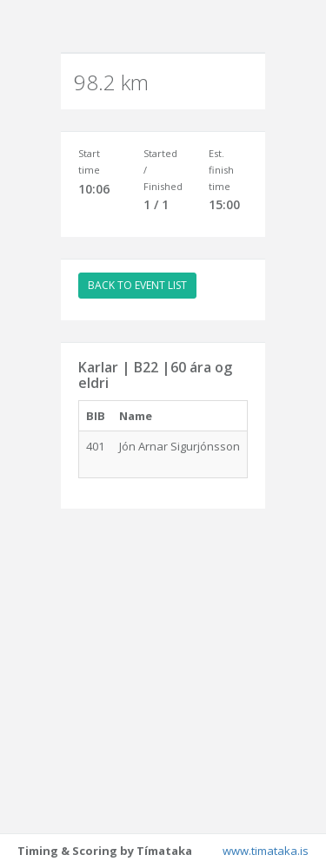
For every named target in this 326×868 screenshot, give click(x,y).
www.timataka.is (266, 851)
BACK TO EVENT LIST (137, 285)
